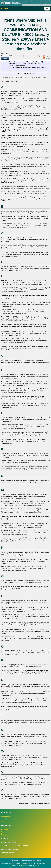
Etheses (5, 9)
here (37, 866)
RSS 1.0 (47, 56)
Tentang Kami (5, 818)
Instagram (5, 833)
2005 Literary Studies (18, 66)
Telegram (5, 835)
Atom (41, 56)
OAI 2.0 (23, 865)
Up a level (6, 54)
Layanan (4, 820)
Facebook (5, 829)
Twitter (4, 831)
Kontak (3, 822)
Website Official (6, 816)
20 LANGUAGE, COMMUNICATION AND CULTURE (23, 64)
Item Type (32, 74)
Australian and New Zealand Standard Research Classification (23, 62)
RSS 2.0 (47, 58)
